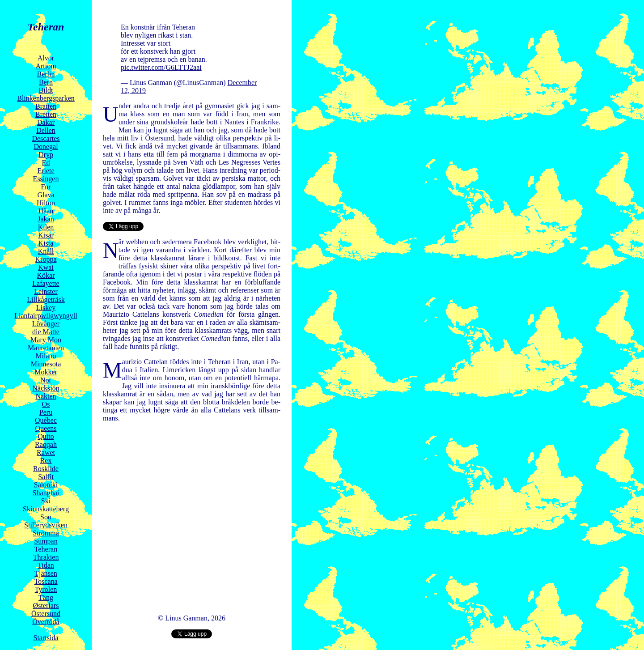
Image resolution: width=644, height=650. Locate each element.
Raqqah (46, 444)
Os (46, 404)
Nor (46, 380)
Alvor (46, 58)
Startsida (46, 638)
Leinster (46, 291)
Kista (46, 243)
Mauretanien (46, 348)
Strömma (46, 533)
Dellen (46, 130)
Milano (46, 356)
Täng (46, 597)
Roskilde (46, 469)
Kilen (46, 227)
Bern (46, 82)
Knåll (46, 251)
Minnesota (46, 364)
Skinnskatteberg (46, 509)
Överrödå (46, 622)
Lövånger (46, 324)
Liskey (46, 308)
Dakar (46, 122)
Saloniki (46, 485)
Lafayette (46, 283)
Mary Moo (46, 340)
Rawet (46, 452)
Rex (46, 461)
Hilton (46, 203)
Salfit (46, 477)
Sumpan (46, 541)
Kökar (46, 275)
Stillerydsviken (46, 525)
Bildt (46, 90)
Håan (46, 211)
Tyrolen (46, 589)
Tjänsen (46, 573)
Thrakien (46, 557)
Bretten (46, 114)
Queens (46, 428)
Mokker (46, 372)
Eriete (46, 171)
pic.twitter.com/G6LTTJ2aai (161, 67)
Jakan (46, 219)
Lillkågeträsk (46, 300)
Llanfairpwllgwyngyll (46, 316)
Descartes (46, 138)
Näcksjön (46, 388)
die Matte (46, 332)
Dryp (46, 155)
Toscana (46, 581)
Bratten (46, 106)
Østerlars (46, 605)
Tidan (46, 565)
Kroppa (46, 259)
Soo (46, 517)
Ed (46, 163)
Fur (46, 187)
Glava (46, 195)
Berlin (46, 74)
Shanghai (46, 493)
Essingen (46, 179)
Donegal (46, 147)
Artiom (46, 66)
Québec (46, 420)
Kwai (46, 267)
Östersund (46, 614)
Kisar (46, 235)
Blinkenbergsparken (46, 98)
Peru (46, 412)
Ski (46, 501)
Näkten (46, 396)
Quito (46, 436)
